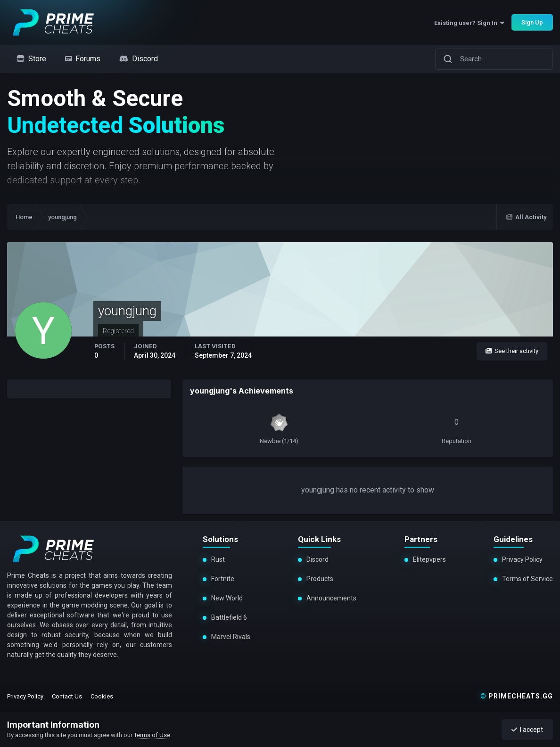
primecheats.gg (517, 696)
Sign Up (532, 22)
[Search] (448, 59)
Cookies (102, 696)
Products (320, 579)
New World (226, 598)
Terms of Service (527, 579)
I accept (527, 730)
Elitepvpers (429, 559)
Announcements (331, 598)
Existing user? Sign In (469, 23)
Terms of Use (152, 735)
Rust (218, 559)
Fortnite (223, 579)
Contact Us (67, 696)
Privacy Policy (522, 559)
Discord (317, 559)
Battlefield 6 (228, 617)
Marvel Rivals (228, 637)
